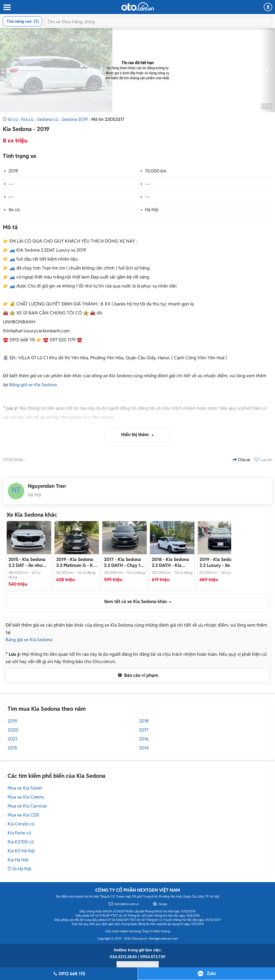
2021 (12, 739)
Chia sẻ (241, 460)
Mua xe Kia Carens (26, 797)
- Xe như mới (27, 562)
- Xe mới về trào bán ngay (219, 562)
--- (11, 184)
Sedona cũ (48, 119)
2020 (13, 730)
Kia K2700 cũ (21, 842)
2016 (144, 739)
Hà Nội (152, 210)
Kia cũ (27, 119)
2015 (12, 748)
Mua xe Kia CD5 (23, 815)
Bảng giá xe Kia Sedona (33, 385)
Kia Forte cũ (19, 833)
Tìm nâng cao (23, 21)
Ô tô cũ (10, 119)
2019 (13, 171)
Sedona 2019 (75, 119)
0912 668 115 (69, 974)
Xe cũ (14, 210)
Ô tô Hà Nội (19, 869)
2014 (144, 748)
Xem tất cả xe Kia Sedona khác (136, 601)
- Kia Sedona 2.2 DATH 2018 (170, 562)
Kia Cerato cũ (21, 824)
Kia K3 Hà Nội (21, 851)
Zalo (211, 973)
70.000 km (156, 171)
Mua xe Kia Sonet (25, 788)
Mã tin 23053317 (108, 119)
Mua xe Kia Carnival (27, 806)
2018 (144, 721)
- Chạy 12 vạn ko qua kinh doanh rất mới (123, 562)
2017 (144, 730)
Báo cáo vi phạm (137, 675)
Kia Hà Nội (18, 860)
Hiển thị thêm (136, 435)
